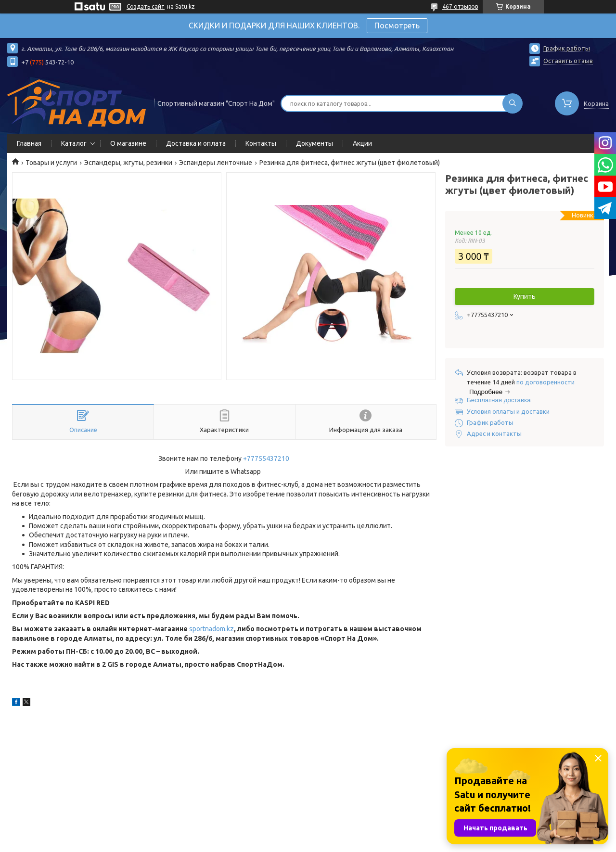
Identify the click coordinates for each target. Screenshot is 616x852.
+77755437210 (266, 458)
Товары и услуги (51, 163)
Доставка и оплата (196, 143)
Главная (29, 143)
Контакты (261, 143)
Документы (314, 143)
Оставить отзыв (568, 61)
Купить (525, 296)
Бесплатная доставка (499, 400)
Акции (362, 143)
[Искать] (513, 103)
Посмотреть (397, 25)
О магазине (128, 143)
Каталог (74, 143)
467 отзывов (460, 6)
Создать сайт (146, 6)
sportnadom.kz (212, 629)
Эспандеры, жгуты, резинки (128, 163)
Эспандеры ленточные (216, 163)
